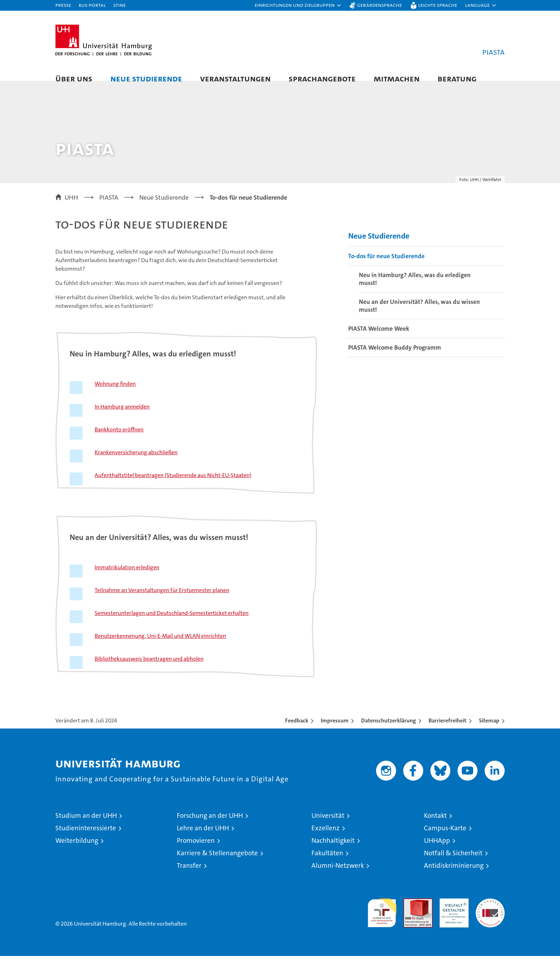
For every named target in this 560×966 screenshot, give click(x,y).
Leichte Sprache (438, 5)
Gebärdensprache (379, 5)
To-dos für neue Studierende (386, 266)
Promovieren (196, 850)
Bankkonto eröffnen (119, 439)
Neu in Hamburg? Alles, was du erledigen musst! (415, 289)
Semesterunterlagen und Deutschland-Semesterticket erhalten (172, 623)
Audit (410, 912)
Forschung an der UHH (210, 825)
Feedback (297, 730)
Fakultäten (327, 863)
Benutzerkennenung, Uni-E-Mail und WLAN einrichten (160, 646)
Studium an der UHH (86, 825)
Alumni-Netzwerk (338, 875)
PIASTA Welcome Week (379, 338)
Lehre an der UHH (203, 838)
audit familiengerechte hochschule (382, 920)
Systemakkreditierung (490, 912)
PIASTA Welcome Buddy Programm (395, 357)
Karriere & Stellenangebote (217, 863)
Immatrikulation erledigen (127, 577)
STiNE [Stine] (119, 5)
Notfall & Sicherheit (453, 863)
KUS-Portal (92, 5)
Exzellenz (326, 838)
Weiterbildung (77, 850)
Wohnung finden (115, 394)
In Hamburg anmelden (122, 417)
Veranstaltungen (235, 78)
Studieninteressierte (86, 838)
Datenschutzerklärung (389, 730)
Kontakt (435, 825)
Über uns (74, 78)
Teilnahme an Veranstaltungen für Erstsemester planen (162, 600)
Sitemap (489, 730)
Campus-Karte (445, 838)
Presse (63, 5)
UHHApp (437, 850)
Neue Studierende (146, 78)
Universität (328, 825)
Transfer (189, 875)
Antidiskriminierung (454, 875)
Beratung (457, 78)
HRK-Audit (452, 912)
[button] (298, 5)
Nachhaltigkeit (333, 850)
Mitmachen (397, 78)
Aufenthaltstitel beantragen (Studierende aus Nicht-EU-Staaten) (173, 485)
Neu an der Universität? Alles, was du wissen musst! (419, 315)
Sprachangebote (322, 78)
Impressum (335, 730)
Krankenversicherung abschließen (136, 462)
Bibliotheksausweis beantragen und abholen (149, 669)
